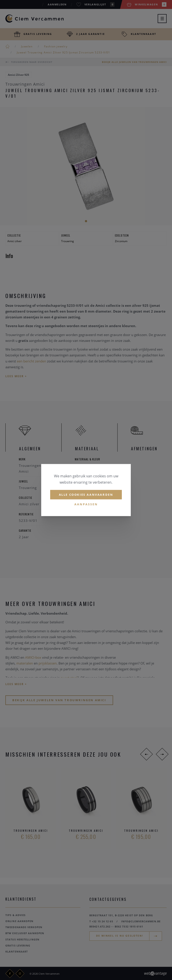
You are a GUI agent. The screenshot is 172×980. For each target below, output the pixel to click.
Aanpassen (86, 504)
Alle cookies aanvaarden (86, 495)
